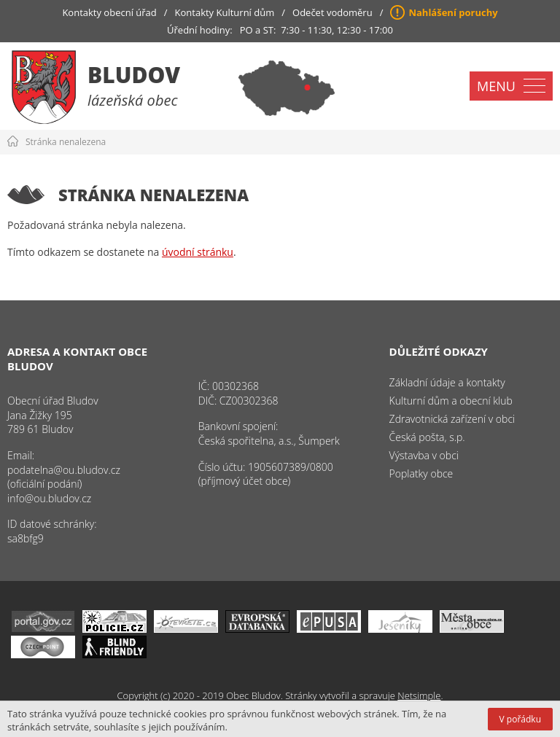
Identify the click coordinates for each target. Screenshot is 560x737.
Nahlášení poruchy (453, 12)
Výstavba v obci (424, 455)
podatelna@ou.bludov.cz (64, 470)
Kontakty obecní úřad (109, 12)
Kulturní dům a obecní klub (451, 401)
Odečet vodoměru (332, 12)
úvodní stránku (198, 252)
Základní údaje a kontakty (447, 382)
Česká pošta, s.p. (427, 437)
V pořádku (520, 719)
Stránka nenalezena (66, 142)
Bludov (134, 75)
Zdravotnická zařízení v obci (452, 419)
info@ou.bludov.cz (49, 498)
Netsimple (419, 695)
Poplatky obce (421, 473)
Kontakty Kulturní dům (225, 12)
